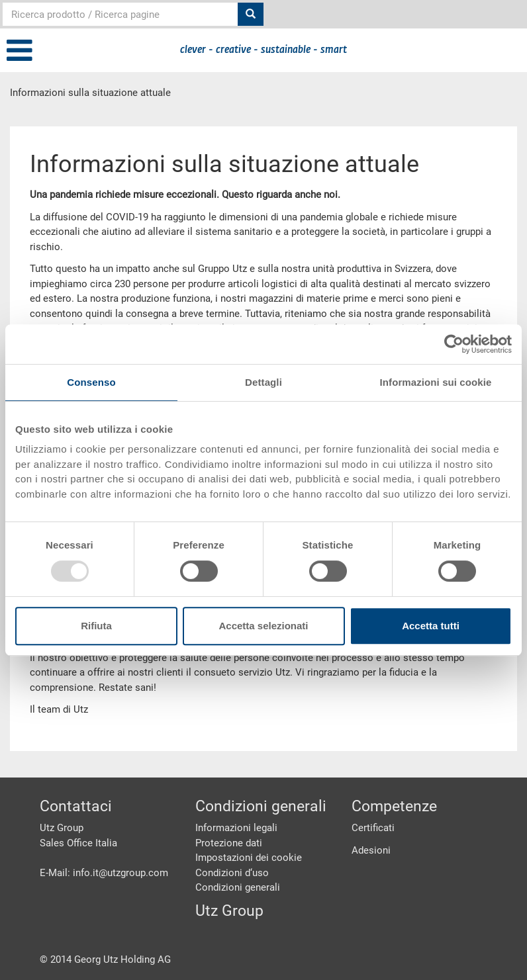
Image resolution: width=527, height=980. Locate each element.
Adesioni (371, 850)
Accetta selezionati (263, 626)
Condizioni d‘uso (232, 873)
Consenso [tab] (91, 382)
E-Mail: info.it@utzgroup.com (104, 873)
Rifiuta (96, 626)
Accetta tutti (431, 626)
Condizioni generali (238, 887)
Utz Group (229, 911)
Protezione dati (229, 843)
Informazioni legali (236, 828)
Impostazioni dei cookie (249, 858)
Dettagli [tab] (263, 382)
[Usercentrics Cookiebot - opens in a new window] (454, 344)
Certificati (373, 828)
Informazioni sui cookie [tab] (436, 382)
